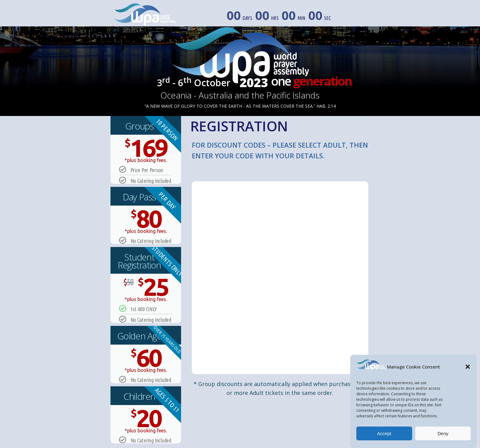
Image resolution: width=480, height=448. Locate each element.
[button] (468, 367)
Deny (443, 433)
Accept (384, 433)
